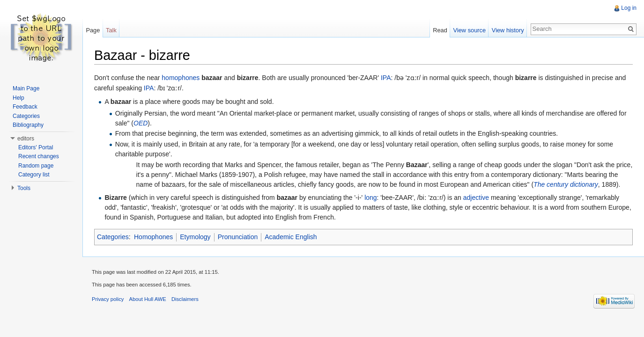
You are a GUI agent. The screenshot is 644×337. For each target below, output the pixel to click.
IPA (386, 78)
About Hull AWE (148, 299)
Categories (113, 237)
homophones (181, 78)
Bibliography (28, 125)
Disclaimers (185, 299)
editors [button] (26, 139)
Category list (34, 175)
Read (440, 30)
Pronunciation (238, 237)
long (370, 198)
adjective (476, 198)
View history (508, 30)
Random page (36, 166)
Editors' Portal (36, 147)
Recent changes (39, 156)
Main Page (26, 88)
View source (470, 30)
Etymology (195, 237)
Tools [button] (24, 188)
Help (19, 98)
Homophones (153, 237)
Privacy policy (108, 299)
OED (141, 123)
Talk (111, 30)
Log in (629, 8)
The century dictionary (566, 184)
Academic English (291, 237)
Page (93, 30)
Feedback (25, 107)
